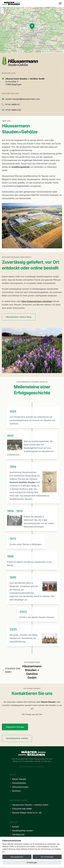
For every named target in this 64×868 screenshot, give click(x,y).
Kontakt (14, 827)
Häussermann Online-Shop (19, 317)
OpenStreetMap (49, 51)
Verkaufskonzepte (19, 787)
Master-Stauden (18, 779)
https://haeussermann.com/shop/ (37, 301)
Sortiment (15, 791)
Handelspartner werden (17, 738)
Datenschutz (28, 863)
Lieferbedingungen (19, 838)
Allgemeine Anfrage (15, 727)
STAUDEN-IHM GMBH (11, 670)
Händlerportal (17, 834)
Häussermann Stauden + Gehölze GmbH (29, 805)
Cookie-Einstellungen (44, 863)
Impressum (16, 863)
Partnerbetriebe (18, 783)
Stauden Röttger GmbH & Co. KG (25, 813)
